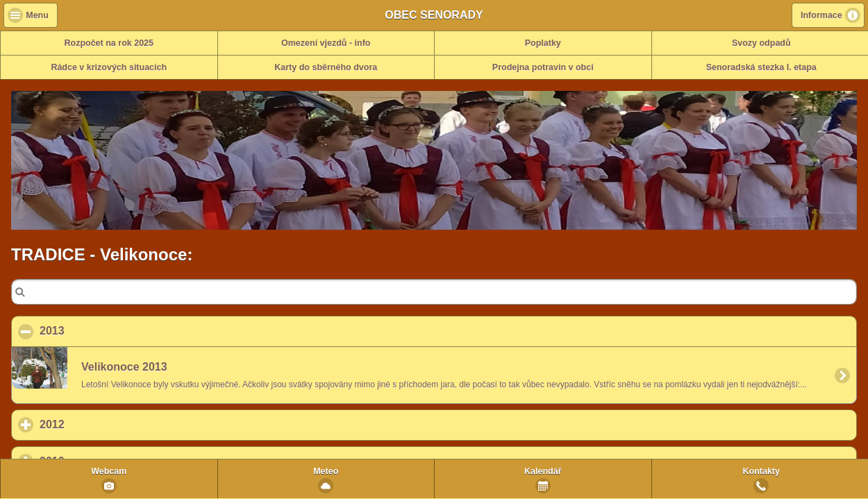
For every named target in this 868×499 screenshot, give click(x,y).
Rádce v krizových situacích (109, 67)
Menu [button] (37, 15)
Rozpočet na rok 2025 (109, 43)
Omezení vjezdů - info (326, 43)
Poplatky (543, 43)
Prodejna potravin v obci (543, 67)
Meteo (326, 471)
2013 (119, 330)
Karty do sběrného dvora (326, 67)
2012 (117, 424)
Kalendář (543, 471)
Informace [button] (821, 15)
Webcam (109, 471)
